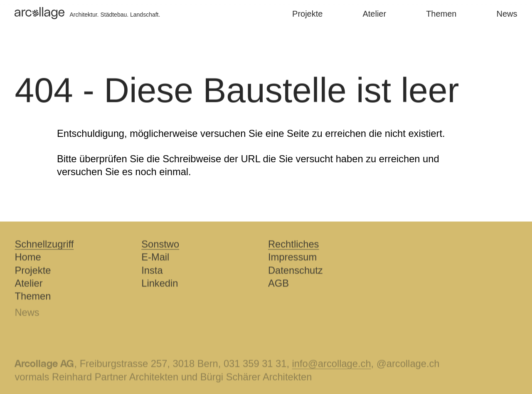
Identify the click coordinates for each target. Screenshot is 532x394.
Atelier (371, 14)
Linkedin (160, 284)
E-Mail (155, 258)
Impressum (292, 258)
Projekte (304, 14)
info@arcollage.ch (332, 365)
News (504, 14)
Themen (438, 14)
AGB (278, 284)
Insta (152, 271)
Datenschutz (296, 271)
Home (28, 258)
